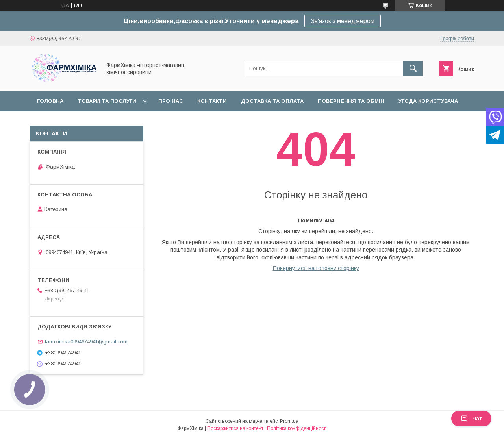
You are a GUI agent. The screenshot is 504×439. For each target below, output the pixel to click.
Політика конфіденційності (297, 428)
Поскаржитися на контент (235, 428)
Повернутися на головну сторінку (316, 268)
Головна (50, 101)
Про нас (171, 101)
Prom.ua (289, 421)
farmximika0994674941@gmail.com (86, 342)
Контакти (212, 101)
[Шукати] (413, 69)
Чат (471, 419)
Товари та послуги (107, 101)
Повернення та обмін (351, 101)
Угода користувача (428, 101)
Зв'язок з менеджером (343, 21)
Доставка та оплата (272, 101)
